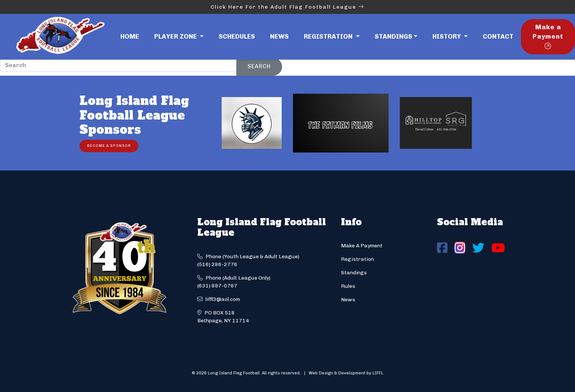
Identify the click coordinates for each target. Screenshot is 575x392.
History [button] (447, 36)
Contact (498, 36)
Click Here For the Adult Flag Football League (287, 7)
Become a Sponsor (109, 146)
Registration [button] (329, 36)
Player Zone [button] (176, 36)
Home (130, 36)
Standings (393, 36)
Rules (348, 286)
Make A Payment (362, 246)
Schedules (237, 36)
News (279, 36)
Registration (357, 259)
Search (259, 66)
